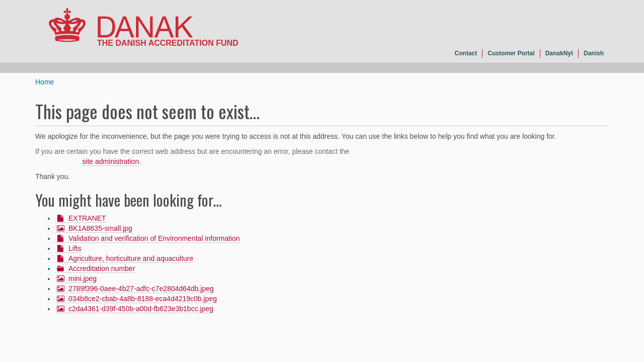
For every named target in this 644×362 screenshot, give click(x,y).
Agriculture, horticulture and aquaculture (131, 258)
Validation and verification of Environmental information (154, 238)
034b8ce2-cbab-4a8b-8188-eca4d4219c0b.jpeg (143, 299)
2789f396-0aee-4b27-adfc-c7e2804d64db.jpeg (141, 289)
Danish (594, 53)
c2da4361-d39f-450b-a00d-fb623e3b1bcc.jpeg (141, 309)
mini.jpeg (83, 279)
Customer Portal (511, 53)
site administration (110, 161)
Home (45, 82)
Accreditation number (102, 268)
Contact (466, 53)
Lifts (75, 248)
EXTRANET (87, 218)
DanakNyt (559, 53)
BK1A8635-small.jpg (100, 228)
